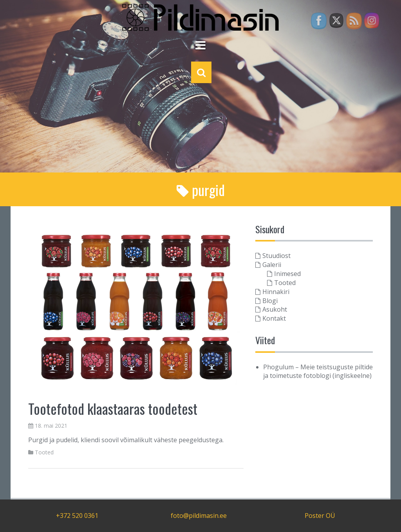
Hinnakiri (276, 292)
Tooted (44, 452)
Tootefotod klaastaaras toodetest (113, 408)
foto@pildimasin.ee (199, 516)
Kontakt (274, 318)
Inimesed (287, 274)
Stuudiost (276, 256)
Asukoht (275, 309)
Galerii (272, 265)
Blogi (270, 301)
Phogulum (278, 367)
